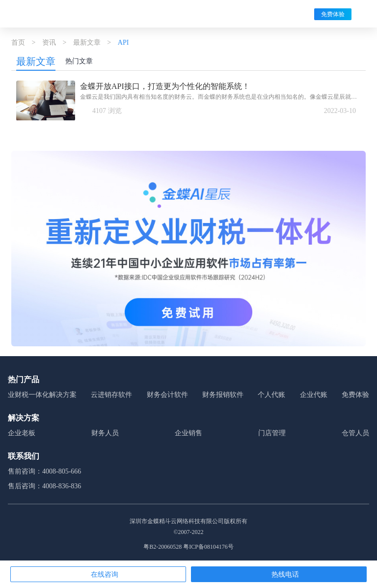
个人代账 (271, 395)
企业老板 (22, 433)
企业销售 (188, 433)
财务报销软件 (223, 395)
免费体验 (333, 14)
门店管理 (272, 433)
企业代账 (314, 395)
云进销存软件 (111, 395)
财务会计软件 (167, 395)
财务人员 (105, 433)
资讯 (49, 42)
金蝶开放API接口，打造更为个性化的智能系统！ (165, 86)
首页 (18, 42)
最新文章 (87, 42)
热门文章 (79, 61)
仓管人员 (355, 433)
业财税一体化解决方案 (42, 395)
